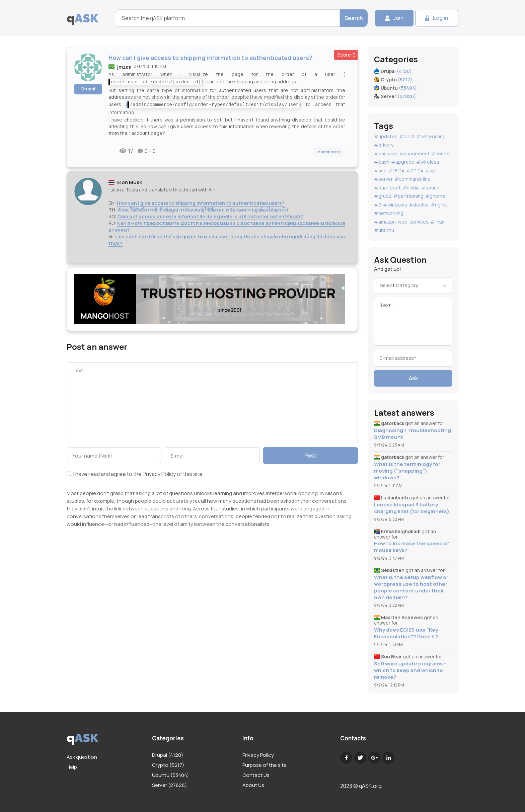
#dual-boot (387, 188)
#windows (395, 205)
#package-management (402, 153)
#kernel (440, 153)
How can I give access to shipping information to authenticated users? (201, 203)
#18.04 (396, 171)
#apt (431, 171)
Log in (441, 18)
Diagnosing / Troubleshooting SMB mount (412, 434)
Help (72, 767)
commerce (329, 152)
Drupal (88, 89)
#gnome (435, 196)
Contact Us (256, 775)
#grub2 (383, 196)
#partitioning (408, 196)
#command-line (412, 179)
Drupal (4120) (168, 755)
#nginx (439, 205)
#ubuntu (384, 230)
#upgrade (403, 162)
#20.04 (415, 171)
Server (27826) (169, 785)
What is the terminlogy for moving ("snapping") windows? (407, 471)
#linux (437, 222)
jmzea (124, 67)
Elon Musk (130, 182)
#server (383, 179)
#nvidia (411, 188)
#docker (419, 205)
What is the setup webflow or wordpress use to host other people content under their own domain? (411, 587)
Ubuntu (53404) (170, 775)
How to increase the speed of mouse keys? (411, 547)
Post (310, 456)
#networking (431, 136)
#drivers (384, 145)
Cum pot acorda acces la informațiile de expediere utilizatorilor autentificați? (210, 216)
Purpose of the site (265, 765)
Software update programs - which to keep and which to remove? (410, 670)
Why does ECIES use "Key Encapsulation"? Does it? (406, 633)
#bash (382, 162)
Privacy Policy (159, 474)
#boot (407, 136)
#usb (380, 171)
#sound (430, 188)
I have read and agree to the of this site (135, 474)
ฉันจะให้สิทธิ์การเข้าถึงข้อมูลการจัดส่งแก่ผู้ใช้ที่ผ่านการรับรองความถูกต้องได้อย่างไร (203, 210)
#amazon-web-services (401, 222)
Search (353, 18)
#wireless (428, 162)
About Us (253, 785)
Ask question (82, 757)
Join (398, 18)
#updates (386, 136)
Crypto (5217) (168, 765)
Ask (413, 378)
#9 (378, 205)
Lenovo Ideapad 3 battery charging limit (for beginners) (412, 508)
